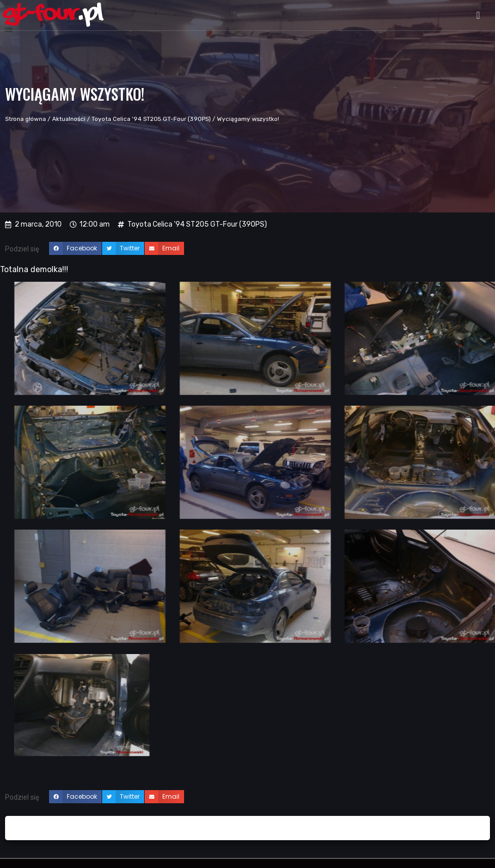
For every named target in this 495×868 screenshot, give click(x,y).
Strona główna (26, 119)
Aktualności (69, 119)
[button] (478, 15)
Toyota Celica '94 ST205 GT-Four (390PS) (151, 119)
